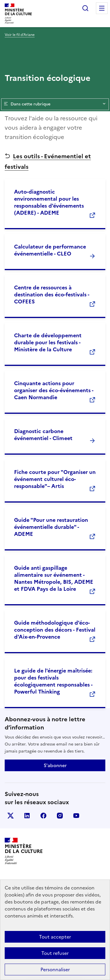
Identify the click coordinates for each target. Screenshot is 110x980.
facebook (43, 816)
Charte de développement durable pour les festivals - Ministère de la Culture (48, 342)
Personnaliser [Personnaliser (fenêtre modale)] (55, 969)
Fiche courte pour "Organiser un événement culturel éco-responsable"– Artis (55, 479)
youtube (76, 816)
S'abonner (55, 765)
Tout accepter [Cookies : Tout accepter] (55, 937)
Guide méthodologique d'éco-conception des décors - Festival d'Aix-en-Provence (55, 630)
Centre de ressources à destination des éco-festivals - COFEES (52, 294)
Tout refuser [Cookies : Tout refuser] (55, 953)
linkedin (27, 816)
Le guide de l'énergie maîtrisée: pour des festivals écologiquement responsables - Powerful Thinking (53, 681)
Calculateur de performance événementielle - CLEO (50, 250)
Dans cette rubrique (55, 104)
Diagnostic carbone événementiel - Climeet (43, 435)
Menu (102, 8)
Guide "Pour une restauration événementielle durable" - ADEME (51, 527)
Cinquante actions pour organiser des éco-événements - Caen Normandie (54, 390)
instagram (60, 816)
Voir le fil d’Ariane (20, 35)
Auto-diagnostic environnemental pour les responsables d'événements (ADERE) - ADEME (49, 202)
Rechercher (85, 8)
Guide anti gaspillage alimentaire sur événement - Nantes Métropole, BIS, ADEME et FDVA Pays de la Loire (54, 578)
